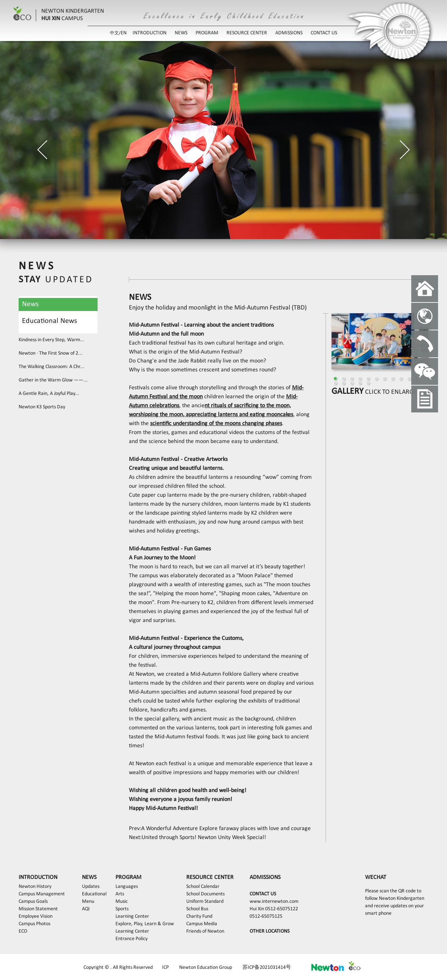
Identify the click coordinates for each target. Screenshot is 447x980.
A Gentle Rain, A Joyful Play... (49, 394)
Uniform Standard (205, 902)
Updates (91, 887)
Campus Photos (34, 924)
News (30, 304)
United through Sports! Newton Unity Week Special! (204, 838)
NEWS (181, 33)
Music (122, 902)
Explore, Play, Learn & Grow (145, 924)
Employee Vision (36, 916)
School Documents (205, 894)
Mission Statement (38, 909)
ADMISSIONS (289, 33)
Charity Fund (199, 916)
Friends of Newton (205, 931)
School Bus (197, 909)
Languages (127, 887)
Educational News (50, 321)
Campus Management (42, 894)
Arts (120, 894)
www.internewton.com (274, 902)
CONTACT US (324, 33)
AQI (86, 909)
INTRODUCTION (150, 33)
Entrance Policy (131, 939)
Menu (88, 902)
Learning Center (132, 916)
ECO (23, 931)
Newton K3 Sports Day (42, 407)
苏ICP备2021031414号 (267, 968)
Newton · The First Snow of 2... (51, 353)
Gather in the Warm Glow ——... (53, 380)
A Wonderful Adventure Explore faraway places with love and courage (226, 829)
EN (124, 33)
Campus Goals (33, 902)
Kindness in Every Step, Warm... (52, 340)
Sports (122, 909)
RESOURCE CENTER (247, 33)
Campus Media (202, 924)
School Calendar (203, 887)
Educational (94, 894)
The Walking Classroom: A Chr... (52, 367)
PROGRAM (207, 33)
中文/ (115, 33)
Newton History (35, 887)
